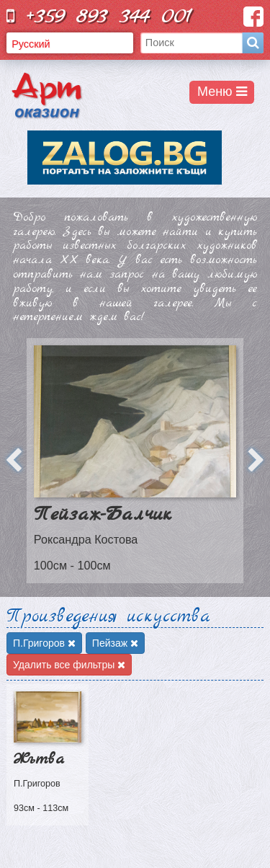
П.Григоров (44, 643)
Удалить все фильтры (69, 665)
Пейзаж (115, 643)
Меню (222, 92)
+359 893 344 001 (99, 16)
